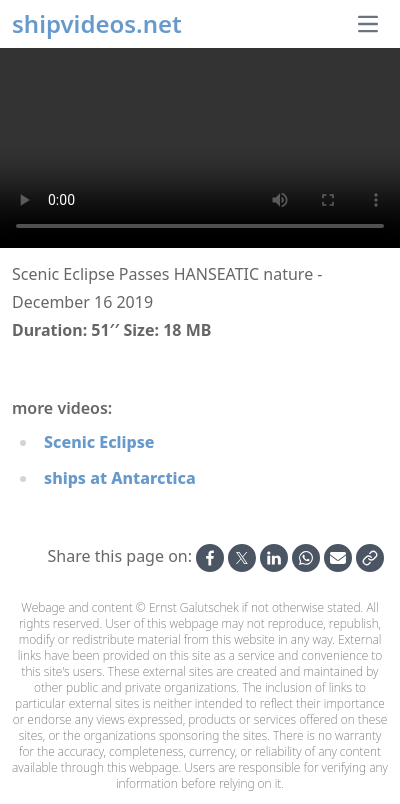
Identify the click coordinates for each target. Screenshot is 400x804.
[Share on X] (242, 558)
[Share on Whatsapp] (306, 558)
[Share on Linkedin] (274, 558)
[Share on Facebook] (210, 558)
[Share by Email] (338, 558)
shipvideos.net (97, 24)
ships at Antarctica (120, 478)
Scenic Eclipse (99, 442)
